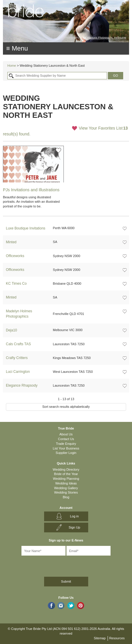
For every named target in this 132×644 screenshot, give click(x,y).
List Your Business (66, 448)
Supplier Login (66, 453)
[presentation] (34, 565)
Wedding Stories (66, 492)
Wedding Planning (66, 479)
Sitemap (100, 638)
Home (12, 66)
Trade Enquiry (66, 444)
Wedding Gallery (66, 488)
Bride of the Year (66, 474)
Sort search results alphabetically (66, 407)
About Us (66, 434)
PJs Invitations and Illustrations (31, 190)
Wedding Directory (66, 469)
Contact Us (66, 439)
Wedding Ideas (66, 483)
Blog (66, 497)
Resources (117, 638)
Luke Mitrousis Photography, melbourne (103, 38)
